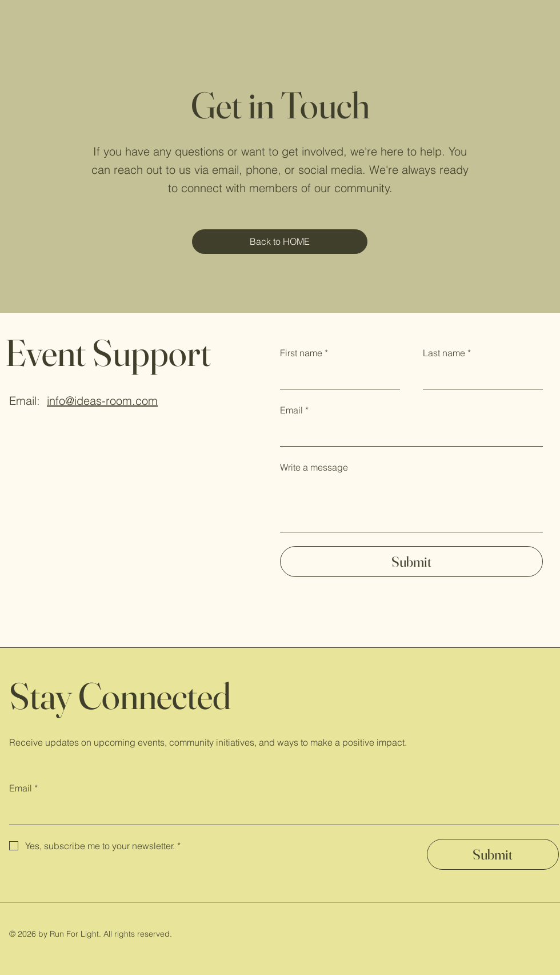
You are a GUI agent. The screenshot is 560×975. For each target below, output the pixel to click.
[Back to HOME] (280, 242)
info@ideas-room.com (102, 401)
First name (304, 353)
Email (294, 411)
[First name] (337, 377)
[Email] (408, 435)
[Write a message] (411, 506)
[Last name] (479, 377)
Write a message (314, 467)
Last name (447, 353)
